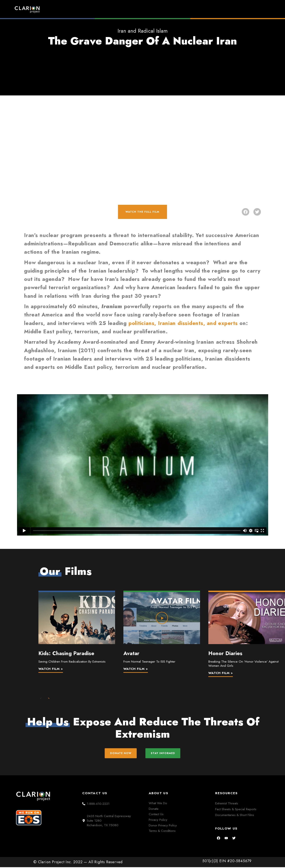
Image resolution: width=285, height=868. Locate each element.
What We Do (158, 804)
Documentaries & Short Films (235, 816)
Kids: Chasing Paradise (66, 651)
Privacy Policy (158, 820)
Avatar (131, 651)
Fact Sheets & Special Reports (236, 810)
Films (191, 9)
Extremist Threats (227, 804)
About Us (222, 9)
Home (112, 9)
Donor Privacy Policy (163, 826)
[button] (246, 211)
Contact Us (156, 815)
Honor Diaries (225, 651)
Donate (253, 9)
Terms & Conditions (162, 832)
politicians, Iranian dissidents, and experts (183, 321)
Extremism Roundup (151, 9)
